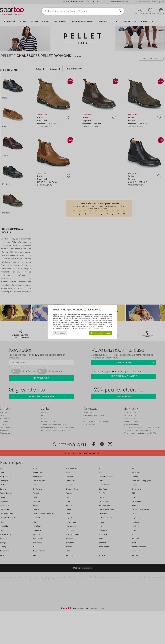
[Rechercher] (120, 11)
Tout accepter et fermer (100, 333)
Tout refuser (60, 333)
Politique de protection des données (90, 328)
